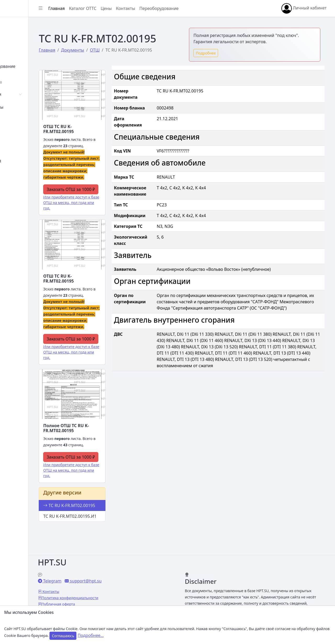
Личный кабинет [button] (304, 8)
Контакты (20, 174)
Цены (16, 148)
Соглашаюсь (63, 636)
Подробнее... (91, 635)
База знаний (23, 161)
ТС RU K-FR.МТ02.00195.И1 (96, 540)
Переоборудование (30, 66)
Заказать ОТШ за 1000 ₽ (103, 193)
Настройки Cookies (97, 604)
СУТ (14, 120)
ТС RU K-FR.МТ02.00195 (93, 523)
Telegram (90, 575)
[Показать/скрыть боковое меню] (79, 8)
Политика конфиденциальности (108, 592)
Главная (19, 25)
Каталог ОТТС (121, 8)
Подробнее (225, 53)
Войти (17, 38)
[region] (33, 324)
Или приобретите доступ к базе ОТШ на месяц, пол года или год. (101, 209)
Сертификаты (24, 107)
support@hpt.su (124, 575)
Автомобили (23, 94)
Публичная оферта (97, 598)
